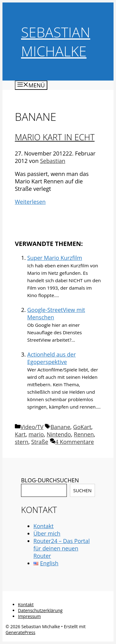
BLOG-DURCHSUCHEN (50, 480)
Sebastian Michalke (56, 42)
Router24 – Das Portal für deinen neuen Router (62, 548)
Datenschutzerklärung (40, 610)
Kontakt (43, 526)
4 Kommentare (75, 442)
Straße (40, 442)
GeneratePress (20, 632)
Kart (20, 434)
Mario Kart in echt (55, 137)
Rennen (84, 434)
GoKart (82, 427)
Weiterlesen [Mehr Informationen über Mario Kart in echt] (30, 202)
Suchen (82, 490)
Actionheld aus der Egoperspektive (52, 358)
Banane (60, 427)
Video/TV (32, 427)
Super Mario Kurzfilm (55, 258)
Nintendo (59, 434)
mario (36, 434)
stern (22, 442)
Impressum (29, 616)
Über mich (47, 533)
